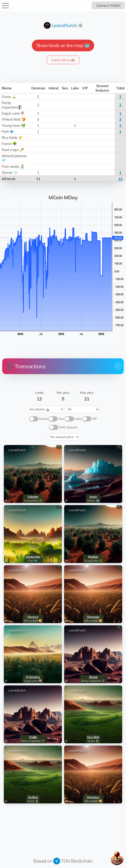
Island (43, 419)
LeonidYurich (64, 25)
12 (120, 179)
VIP (94, 419)
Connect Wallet (108, 5)
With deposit (68, 427)
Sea (61, 419)
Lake (78, 419)
